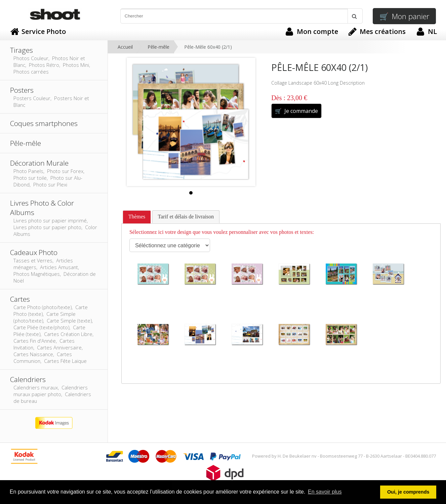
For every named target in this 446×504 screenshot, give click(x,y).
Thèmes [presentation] (137, 217)
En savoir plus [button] (325, 492)
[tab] (137, 217)
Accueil (125, 47)
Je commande (296, 111)
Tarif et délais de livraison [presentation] (186, 217)
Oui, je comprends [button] (408, 492)
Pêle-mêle (158, 47)
